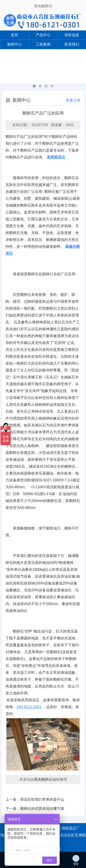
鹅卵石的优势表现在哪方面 (42, 809)
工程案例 (43, 44)
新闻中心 (14, 44)
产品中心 (43, 35)
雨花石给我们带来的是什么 (42, 799)
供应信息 (72, 35)
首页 (14, 35)
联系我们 (72, 44)
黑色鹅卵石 (43, 6)
